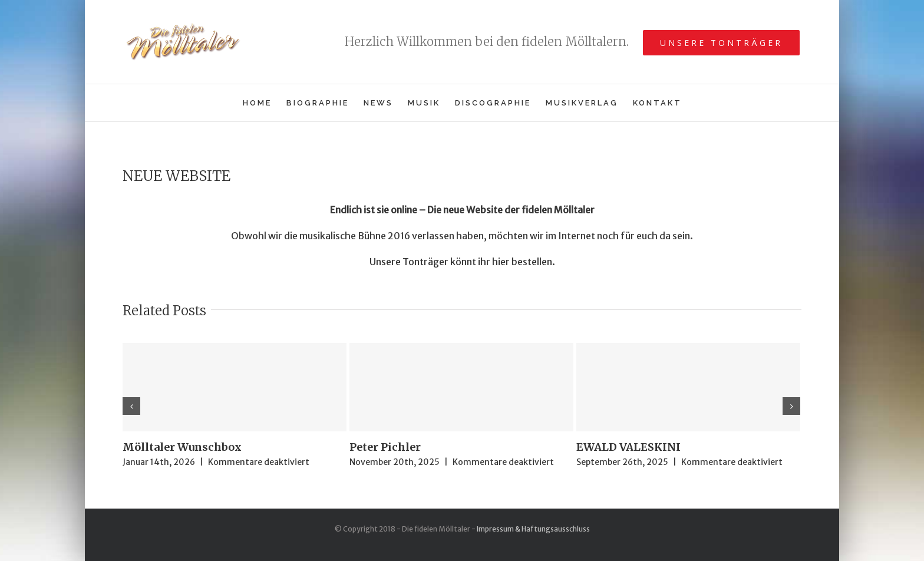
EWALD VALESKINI (628, 447)
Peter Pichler (385, 447)
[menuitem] (265, 103)
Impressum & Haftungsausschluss (533, 529)
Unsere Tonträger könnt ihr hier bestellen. (462, 262)
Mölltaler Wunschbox (182, 447)
